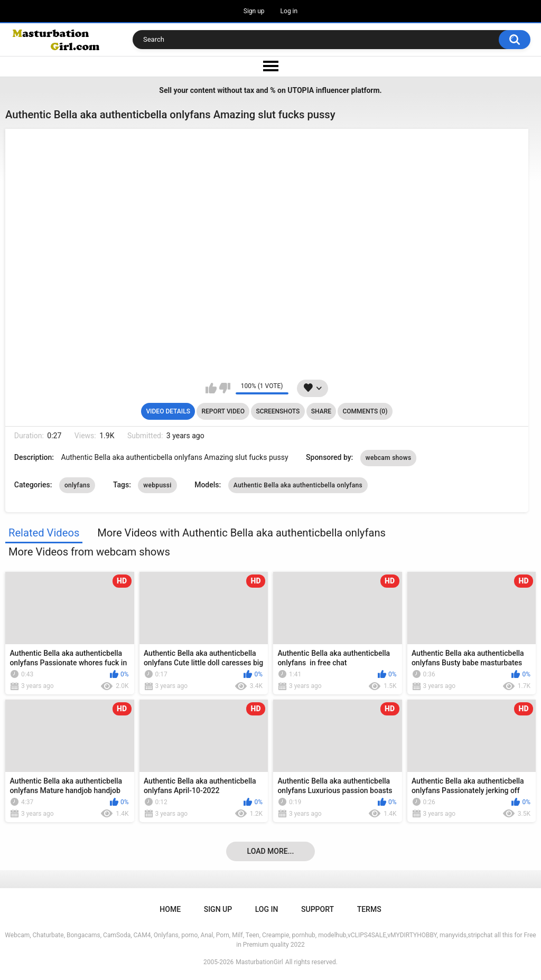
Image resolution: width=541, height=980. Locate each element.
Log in (289, 11)
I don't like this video (225, 388)
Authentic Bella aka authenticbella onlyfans (298, 485)
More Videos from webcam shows (89, 552)
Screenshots (278, 411)
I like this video (211, 388)
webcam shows (389, 458)
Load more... (271, 851)
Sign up (254, 11)
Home (170, 909)
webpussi (157, 485)
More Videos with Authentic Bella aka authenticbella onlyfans (241, 533)
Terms (369, 909)
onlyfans (77, 485)
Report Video (223, 411)
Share (321, 411)
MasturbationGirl (259, 962)
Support (318, 909)
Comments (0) (365, 411)
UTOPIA (301, 90)
